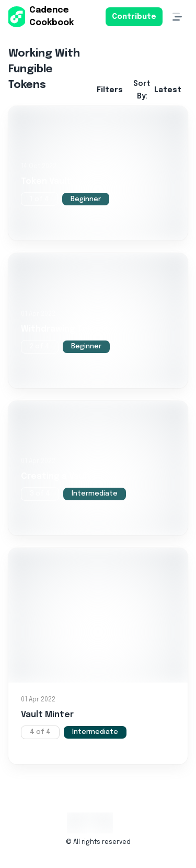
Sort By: (157, 90)
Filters (110, 90)
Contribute (134, 17)
